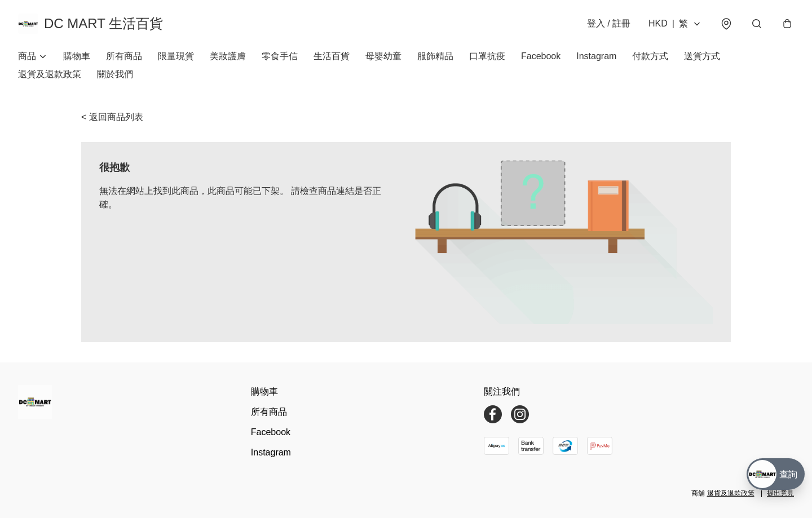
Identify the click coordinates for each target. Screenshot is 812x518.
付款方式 (650, 56)
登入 (609, 23)
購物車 (77, 56)
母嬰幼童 (383, 56)
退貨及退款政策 (50, 74)
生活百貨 (332, 56)
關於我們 (115, 74)
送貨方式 (702, 56)
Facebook (541, 56)
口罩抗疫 (487, 56)
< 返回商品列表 (112, 117)
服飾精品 (435, 56)
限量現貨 (176, 56)
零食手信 (280, 56)
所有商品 (124, 56)
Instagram (596, 56)
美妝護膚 (228, 56)
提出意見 (780, 493)
